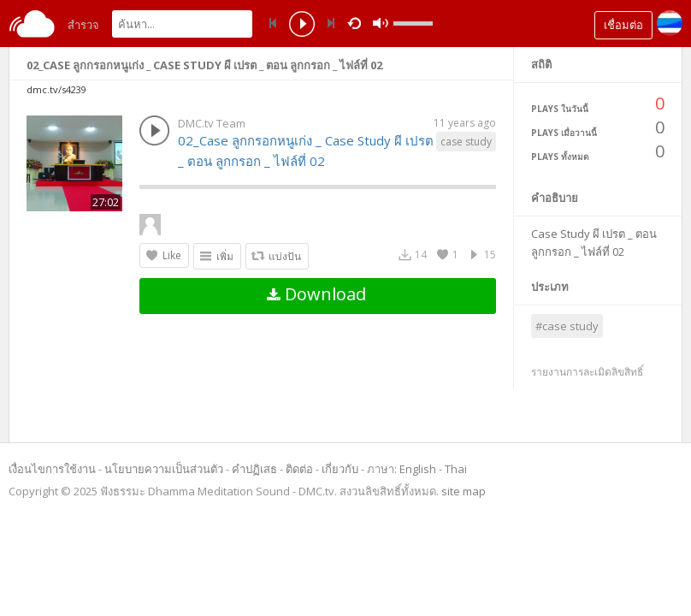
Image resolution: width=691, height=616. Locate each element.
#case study (567, 326)
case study (466, 142)
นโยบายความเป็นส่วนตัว (164, 469)
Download (316, 294)
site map (464, 491)
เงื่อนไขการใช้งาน (52, 469)
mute (381, 24)
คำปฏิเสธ (254, 469)
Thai (456, 469)
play (302, 26)
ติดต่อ (299, 469)
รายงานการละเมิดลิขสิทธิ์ (587, 372)
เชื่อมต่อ (623, 25)
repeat (357, 22)
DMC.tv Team (212, 123)
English (418, 469)
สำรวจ (83, 25)
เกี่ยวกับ (340, 469)
